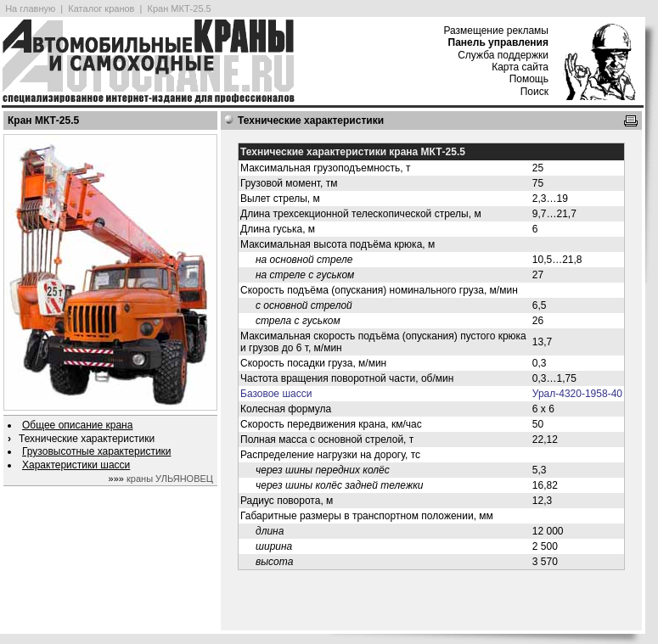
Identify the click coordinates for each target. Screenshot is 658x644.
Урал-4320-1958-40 (577, 394)
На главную (30, 8)
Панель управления (498, 42)
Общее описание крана (77, 425)
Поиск (534, 92)
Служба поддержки (503, 55)
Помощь (529, 79)
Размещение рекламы (496, 31)
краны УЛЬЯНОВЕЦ (170, 479)
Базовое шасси (276, 394)
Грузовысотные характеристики (97, 451)
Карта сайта (520, 67)
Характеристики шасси (76, 465)
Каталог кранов (101, 8)
